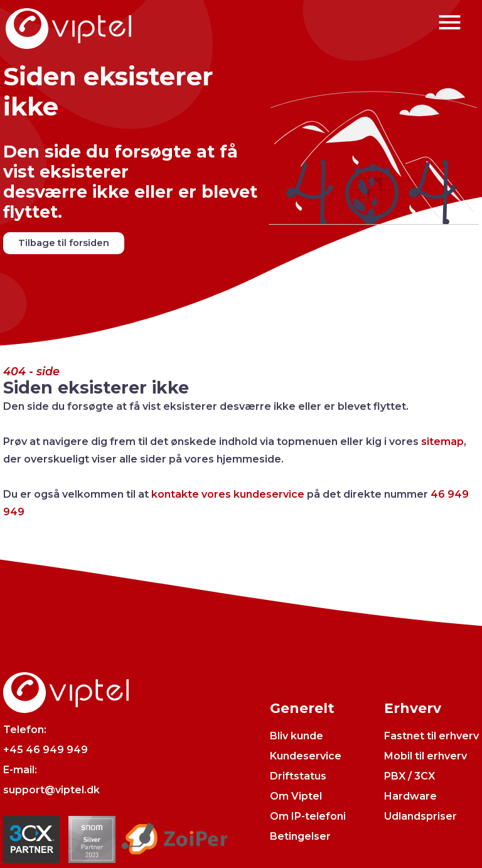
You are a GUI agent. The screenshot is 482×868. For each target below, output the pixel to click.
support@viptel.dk (51, 790)
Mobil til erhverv (426, 756)
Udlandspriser (420, 816)
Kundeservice (306, 756)
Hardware (410, 796)
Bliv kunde (297, 736)
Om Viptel (296, 796)
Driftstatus (298, 776)
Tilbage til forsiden (64, 243)
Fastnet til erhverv (431, 736)
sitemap (442, 442)
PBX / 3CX (410, 776)
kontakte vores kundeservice (228, 494)
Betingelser (300, 836)
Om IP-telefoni (308, 816)
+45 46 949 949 (46, 750)
